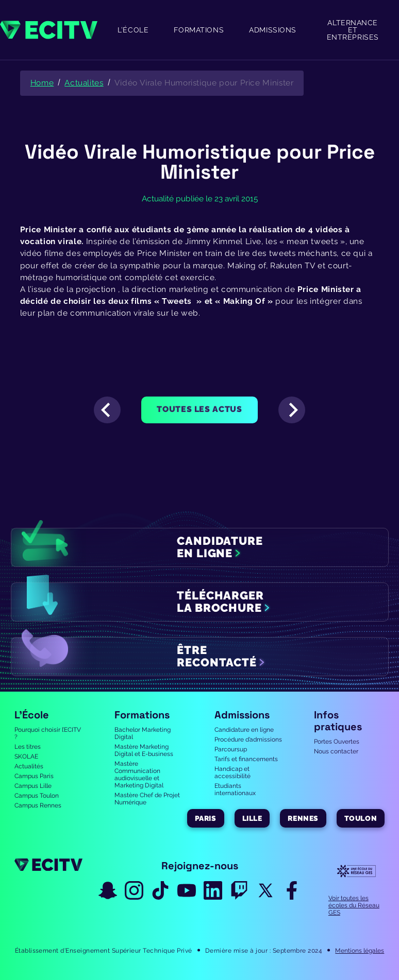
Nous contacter (336, 751)
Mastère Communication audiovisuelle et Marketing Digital (139, 775)
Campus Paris (34, 776)
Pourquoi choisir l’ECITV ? (48, 733)
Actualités (29, 766)
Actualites (84, 83)
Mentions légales (360, 951)
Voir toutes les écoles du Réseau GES (354, 905)
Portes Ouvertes (337, 742)
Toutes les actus (199, 409)
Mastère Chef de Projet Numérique (147, 799)
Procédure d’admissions (248, 740)
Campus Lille (33, 786)
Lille (252, 818)
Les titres (28, 747)
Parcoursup (231, 749)
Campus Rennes (38, 805)
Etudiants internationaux (235, 789)
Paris (206, 818)
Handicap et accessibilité (232, 772)
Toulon (361, 818)
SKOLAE (26, 757)
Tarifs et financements (246, 759)
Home (42, 83)
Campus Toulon (37, 796)
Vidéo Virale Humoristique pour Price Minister (204, 83)
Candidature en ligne (244, 730)
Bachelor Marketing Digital (143, 733)
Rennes (303, 818)
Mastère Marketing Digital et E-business (144, 750)
